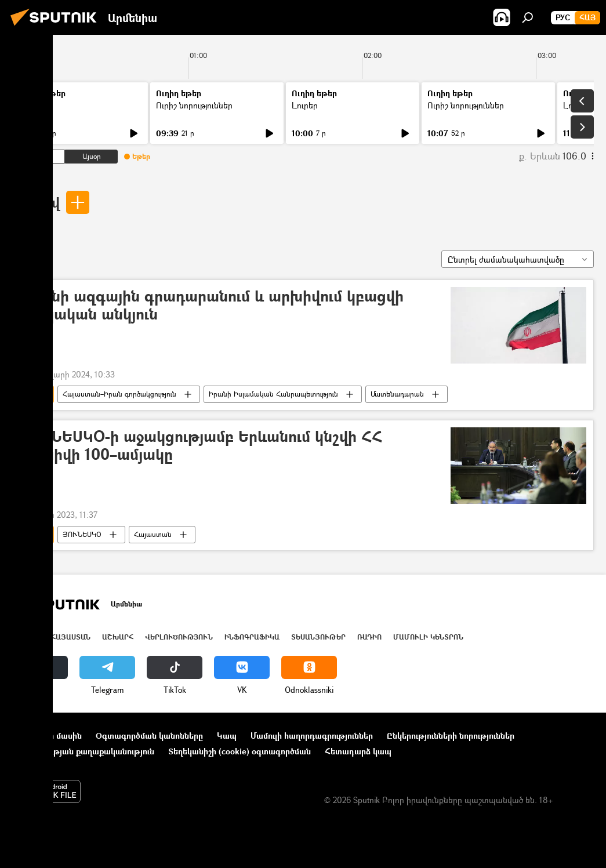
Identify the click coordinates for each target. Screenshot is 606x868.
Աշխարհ (118, 637)
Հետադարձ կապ (358, 751)
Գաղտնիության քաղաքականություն (83, 751)
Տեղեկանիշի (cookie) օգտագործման (240, 751)
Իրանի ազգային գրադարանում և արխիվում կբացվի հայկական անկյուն (212, 306)
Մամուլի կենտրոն (428, 637)
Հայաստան (153, 534)
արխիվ (36, 202)
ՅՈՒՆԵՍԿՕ (82, 534)
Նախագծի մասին (47, 736)
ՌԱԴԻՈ (369, 637)
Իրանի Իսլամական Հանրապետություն (273, 394)
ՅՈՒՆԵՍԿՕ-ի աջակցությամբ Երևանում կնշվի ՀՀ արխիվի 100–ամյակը (201, 446)
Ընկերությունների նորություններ (451, 736)
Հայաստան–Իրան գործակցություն (119, 394)
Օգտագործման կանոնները (149, 736)
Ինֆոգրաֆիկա (252, 637)
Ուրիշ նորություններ (194, 105)
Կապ (227, 736)
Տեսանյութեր (318, 637)
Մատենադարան (397, 394)
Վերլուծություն (179, 637)
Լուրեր (33, 105)
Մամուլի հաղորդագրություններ (312, 736)
